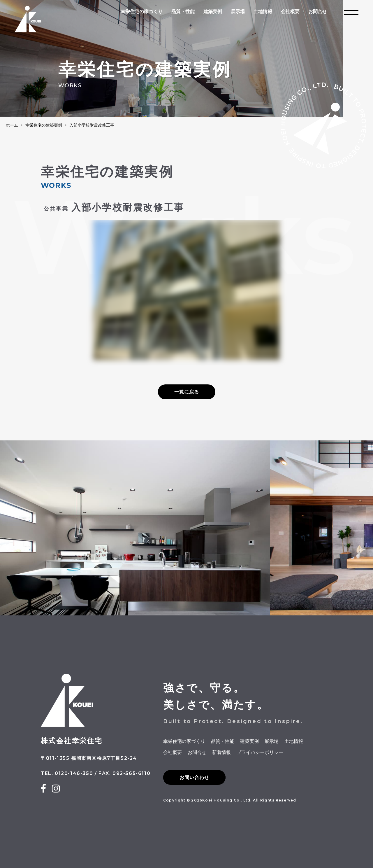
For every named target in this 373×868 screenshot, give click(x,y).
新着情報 (221, 752)
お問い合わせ (194, 777)
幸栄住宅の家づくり (142, 12)
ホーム (12, 125)
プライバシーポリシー (260, 752)
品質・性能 (183, 12)
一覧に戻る (187, 392)
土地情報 (263, 12)
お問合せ (318, 12)
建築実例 (213, 12)
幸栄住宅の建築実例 (44, 125)
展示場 (238, 12)
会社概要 (290, 12)
